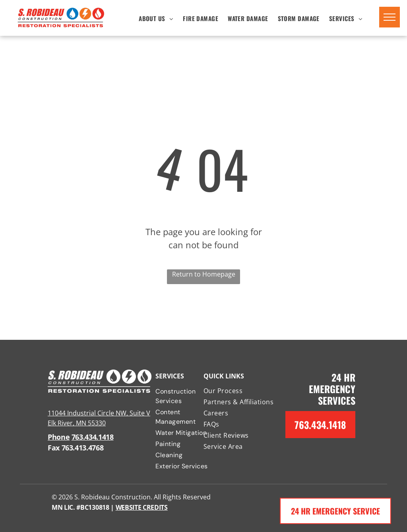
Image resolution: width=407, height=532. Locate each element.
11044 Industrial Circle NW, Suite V (99, 413)
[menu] (390, 17)
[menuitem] (156, 18)
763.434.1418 (93, 437)
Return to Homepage (204, 274)
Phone (59, 437)
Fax (54, 448)
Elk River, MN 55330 (77, 423)
